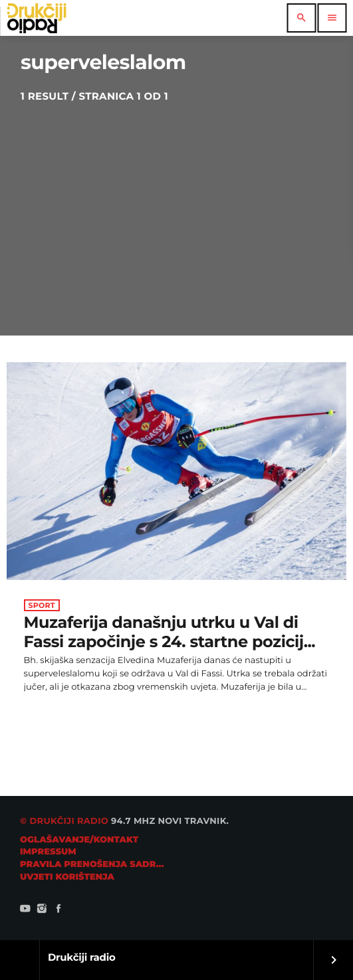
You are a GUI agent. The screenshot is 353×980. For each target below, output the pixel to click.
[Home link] (37, 18)
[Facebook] (59, 910)
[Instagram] (42, 910)
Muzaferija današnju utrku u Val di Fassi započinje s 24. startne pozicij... (170, 633)
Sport (42, 605)
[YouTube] (25, 910)
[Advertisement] (177, 203)
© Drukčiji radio (64, 821)
